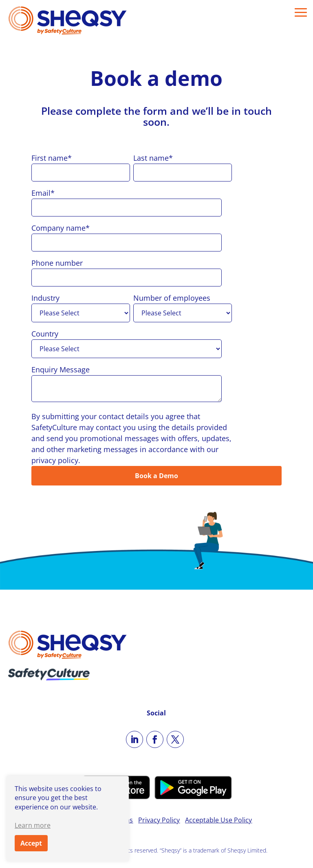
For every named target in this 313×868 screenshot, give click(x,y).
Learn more (33, 825)
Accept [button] (31, 843)
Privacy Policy (159, 820)
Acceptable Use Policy (218, 820)
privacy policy (55, 460)
